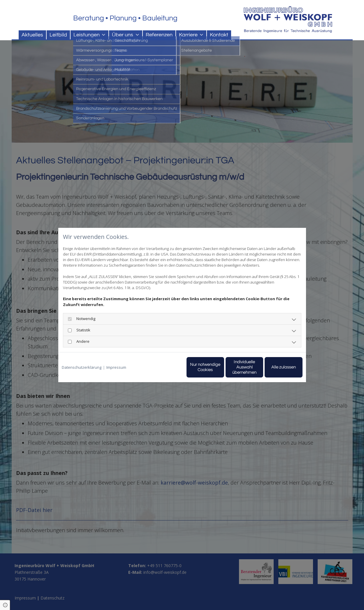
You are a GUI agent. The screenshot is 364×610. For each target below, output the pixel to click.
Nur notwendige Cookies (165, 367)
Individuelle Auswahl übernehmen (220, 367)
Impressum (116, 367)
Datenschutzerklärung (82, 367)
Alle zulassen (275, 367)
